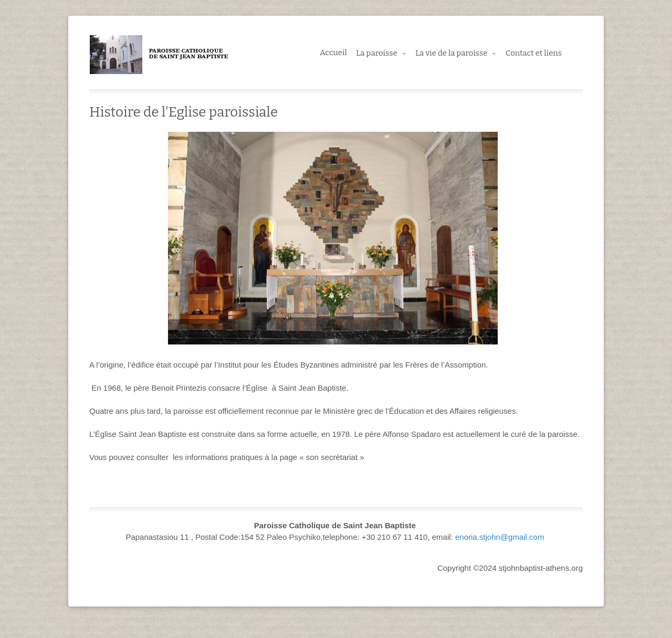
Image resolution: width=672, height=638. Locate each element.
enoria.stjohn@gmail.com (500, 537)
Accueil (333, 53)
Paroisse (160, 55)
